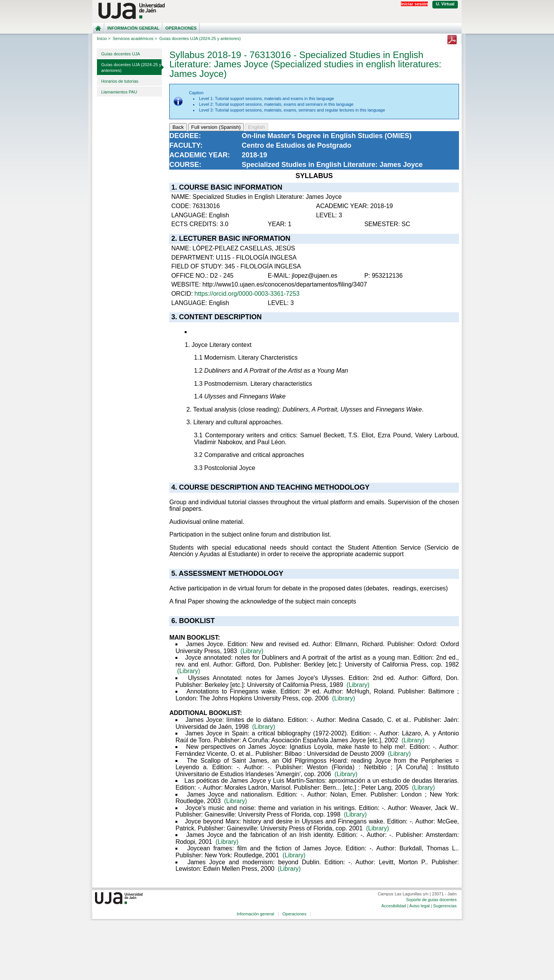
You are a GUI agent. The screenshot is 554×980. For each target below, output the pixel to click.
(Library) (252, 651)
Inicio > (104, 38)
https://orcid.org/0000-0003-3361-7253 (247, 294)
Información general (133, 28)
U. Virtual (445, 4)
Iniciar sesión (414, 4)
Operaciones (181, 28)
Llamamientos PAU (119, 92)
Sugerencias (445, 906)
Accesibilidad (394, 906)
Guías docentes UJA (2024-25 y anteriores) (131, 67)
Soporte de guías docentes (431, 900)
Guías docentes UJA (121, 54)
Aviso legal (420, 906)
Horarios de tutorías (120, 81)
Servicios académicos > (135, 38)
